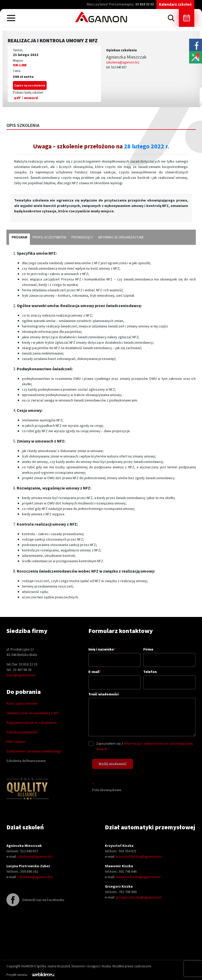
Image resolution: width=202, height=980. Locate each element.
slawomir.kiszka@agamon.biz (138, 877)
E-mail (115, 677)
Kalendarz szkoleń (175, 4)
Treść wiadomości (142, 715)
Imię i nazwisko (115, 654)
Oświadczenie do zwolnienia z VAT (33, 713)
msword (31, 98)
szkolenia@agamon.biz (123, 62)
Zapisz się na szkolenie (30, 85)
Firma (169, 654)
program (19, 237)
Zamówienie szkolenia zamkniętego (34, 751)
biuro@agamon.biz (21, 675)
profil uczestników (49, 237)
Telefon (169, 677)
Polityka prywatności (22, 732)
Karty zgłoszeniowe (22, 703)
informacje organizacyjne (121, 237)
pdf (17, 98)
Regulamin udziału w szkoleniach (32, 722)
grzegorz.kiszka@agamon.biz (139, 897)
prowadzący (82, 237)
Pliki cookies (16, 742)
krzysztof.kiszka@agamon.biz (139, 856)
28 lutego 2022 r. (146, 146)
